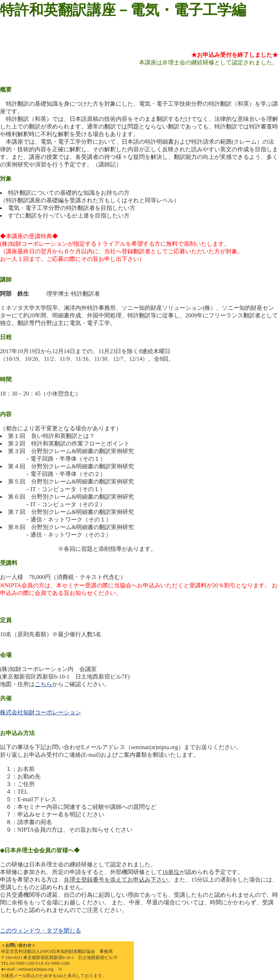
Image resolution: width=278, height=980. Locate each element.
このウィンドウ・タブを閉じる (41, 931)
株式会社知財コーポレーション (41, 712)
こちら (43, 684)
